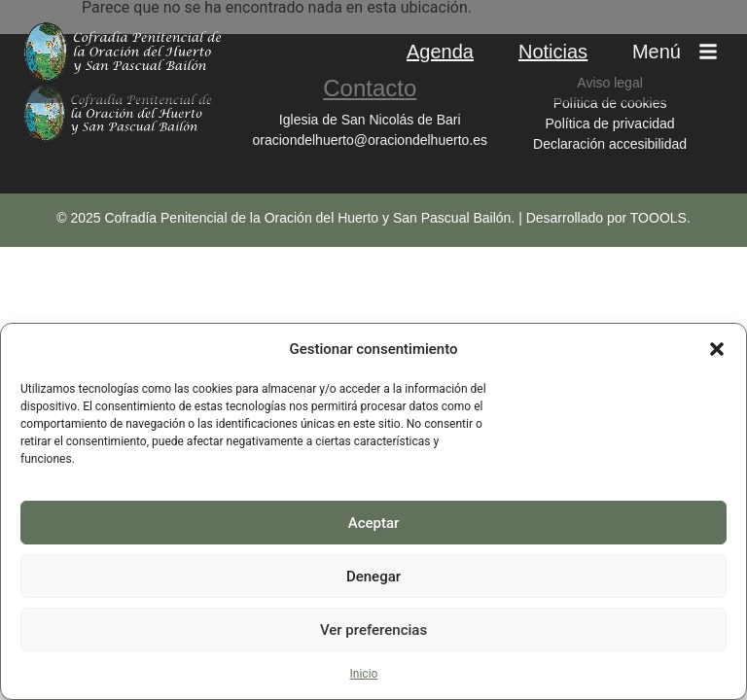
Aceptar (374, 523)
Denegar (373, 577)
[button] (717, 349)
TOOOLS (658, 218)
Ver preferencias (373, 630)
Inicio (364, 674)
